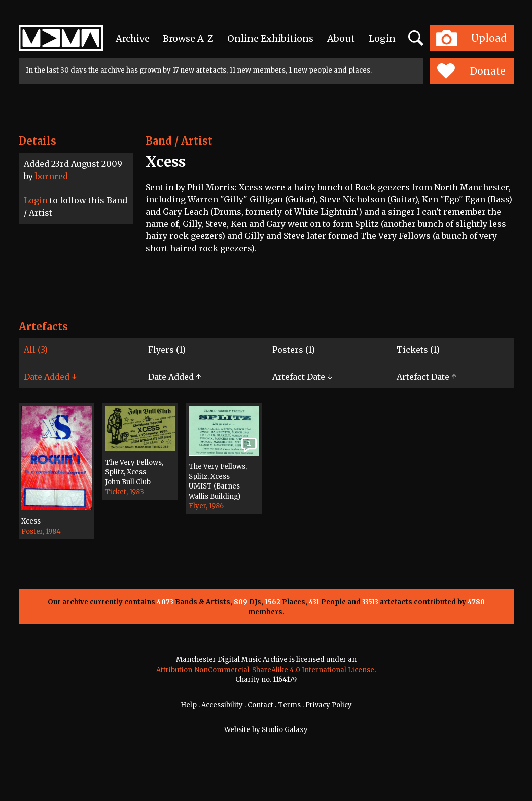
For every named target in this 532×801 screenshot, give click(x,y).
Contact (260, 705)
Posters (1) (294, 350)
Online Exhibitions (270, 38)
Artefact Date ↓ (302, 377)
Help (189, 705)
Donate (471, 71)
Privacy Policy (329, 705)
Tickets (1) (418, 350)
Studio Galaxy (285, 730)
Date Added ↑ (174, 377)
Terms (289, 705)
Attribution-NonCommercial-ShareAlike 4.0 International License (265, 670)
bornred (51, 176)
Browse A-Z (188, 38)
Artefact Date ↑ (427, 377)
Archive (133, 38)
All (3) (36, 350)
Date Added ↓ (50, 377)
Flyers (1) (167, 350)
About (341, 38)
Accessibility (222, 705)
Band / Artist (179, 141)
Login (382, 38)
